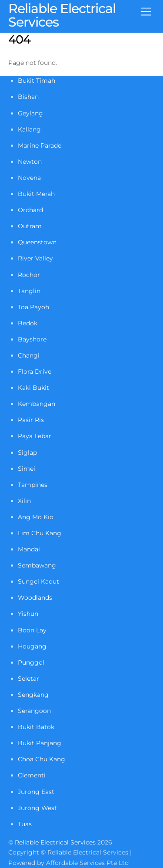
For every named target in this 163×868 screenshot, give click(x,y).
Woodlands (35, 598)
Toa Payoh (33, 307)
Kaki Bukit (33, 388)
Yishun (28, 614)
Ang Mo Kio (36, 517)
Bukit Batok (36, 727)
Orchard (30, 210)
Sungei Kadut (38, 581)
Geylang (30, 113)
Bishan (28, 97)
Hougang (32, 646)
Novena (29, 178)
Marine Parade (40, 145)
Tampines (33, 485)
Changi (29, 355)
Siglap (27, 453)
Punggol (31, 662)
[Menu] (146, 12)
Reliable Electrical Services (55, 842)
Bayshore (32, 339)
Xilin (24, 501)
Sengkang (33, 695)
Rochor (29, 275)
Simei (27, 469)
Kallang (29, 129)
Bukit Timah (37, 81)
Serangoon (34, 711)
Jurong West (37, 808)
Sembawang (37, 565)
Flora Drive (35, 372)
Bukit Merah (36, 194)
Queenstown (37, 242)
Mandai (29, 549)
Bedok (28, 323)
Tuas (25, 824)
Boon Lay (32, 630)
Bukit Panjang (40, 743)
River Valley (35, 258)
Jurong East (36, 792)
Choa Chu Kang (42, 759)
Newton (30, 162)
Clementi (32, 775)
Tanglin (29, 291)
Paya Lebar (35, 436)
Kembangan (37, 404)
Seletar (28, 679)
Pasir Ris (31, 420)
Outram (30, 226)
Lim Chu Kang (40, 533)
